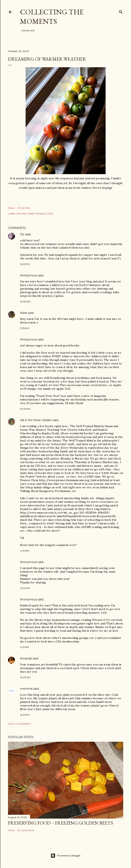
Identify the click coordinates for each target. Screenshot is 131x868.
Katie (24, 313)
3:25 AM (24, 328)
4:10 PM (25, 551)
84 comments (26, 830)
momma (26, 689)
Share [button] (11, 208)
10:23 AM (25, 409)
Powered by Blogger (66, 856)
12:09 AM (25, 302)
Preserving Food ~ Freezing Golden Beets (60, 823)
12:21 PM (25, 715)
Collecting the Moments (52, 17)
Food (50, 213)
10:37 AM (25, 677)
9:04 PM (25, 588)
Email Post (24, 208)
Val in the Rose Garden (36, 420)
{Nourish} (22, 213)
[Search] (121, 11)
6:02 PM (25, 264)
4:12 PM (24, 647)
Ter (22, 234)
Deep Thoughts (37, 213)
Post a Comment (19, 724)
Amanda (26, 658)
